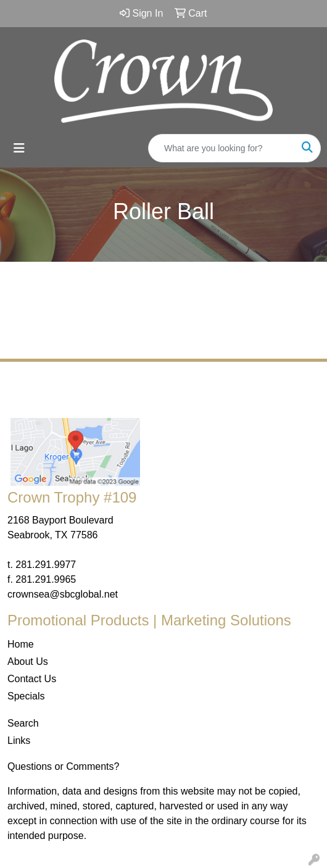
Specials (26, 696)
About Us (28, 661)
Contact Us (32, 679)
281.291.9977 (46, 565)
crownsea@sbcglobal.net (63, 594)
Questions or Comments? (63, 766)
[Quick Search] (221, 148)
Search (23, 723)
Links (19, 741)
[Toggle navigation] (19, 148)
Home (21, 644)
